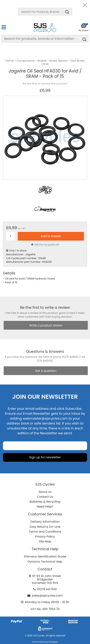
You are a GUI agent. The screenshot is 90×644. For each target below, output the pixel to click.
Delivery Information (45, 522)
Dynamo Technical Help (45, 562)
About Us (45, 492)
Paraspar (53, 642)
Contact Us (45, 497)
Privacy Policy (45, 537)
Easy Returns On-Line (45, 527)
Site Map (45, 541)
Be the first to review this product (45, 84)
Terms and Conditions (45, 532)
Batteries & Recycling (45, 502)
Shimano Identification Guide (45, 557)
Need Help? (45, 507)
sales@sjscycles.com (47, 596)
